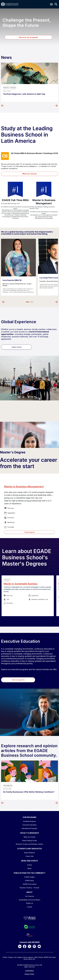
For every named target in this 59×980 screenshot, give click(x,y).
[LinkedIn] (20, 946)
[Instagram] (34, 946)
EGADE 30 (30, 903)
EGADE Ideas (29, 881)
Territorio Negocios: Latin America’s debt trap (24, 94)
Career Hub (29, 856)
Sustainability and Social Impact (29, 900)
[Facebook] (25, 946)
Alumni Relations (30, 853)
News (29, 868)
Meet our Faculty (29, 837)
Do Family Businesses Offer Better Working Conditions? (29, 792)
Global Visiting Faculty (30, 841)
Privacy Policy (29, 974)
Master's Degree (13, 452)
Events (30, 865)
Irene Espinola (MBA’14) (12, 280)
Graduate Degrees (29, 821)
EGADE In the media (29, 884)
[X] (29, 946)
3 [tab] (32, 302)
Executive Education (30, 825)
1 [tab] (27, 302)
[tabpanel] (18, 267)
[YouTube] (39, 946)
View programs (18, 680)
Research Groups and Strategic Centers (29, 844)
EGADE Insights (30, 877)
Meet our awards (29, 174)
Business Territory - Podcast (29, 888)
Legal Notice (29, 971)
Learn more (16, 347)
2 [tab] (30, 302)
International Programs (29, 828)
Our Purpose (30, 896)
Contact (29, 907)
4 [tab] (33, 302)
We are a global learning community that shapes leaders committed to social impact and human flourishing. (27, 233)
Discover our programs (28, 37)
